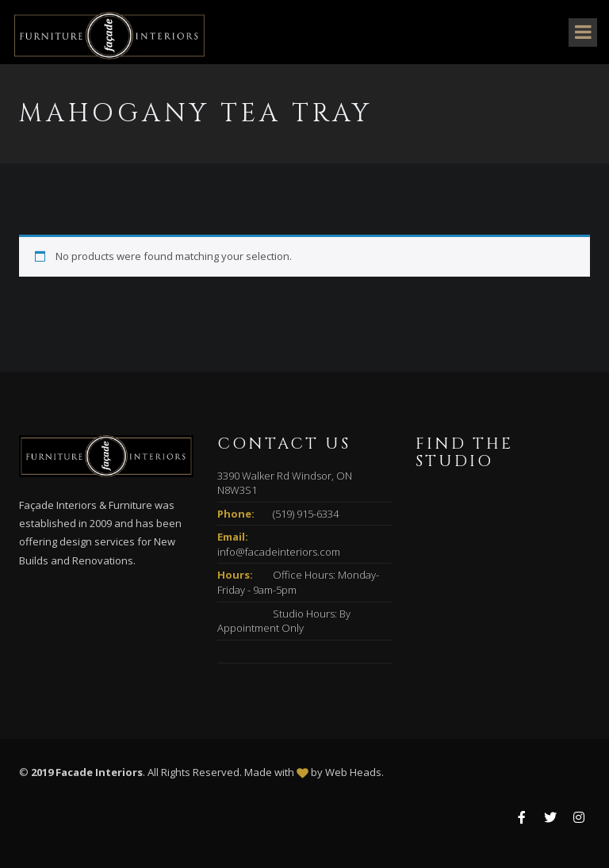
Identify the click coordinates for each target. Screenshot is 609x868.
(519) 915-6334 (306, 514)
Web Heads (353, 772)
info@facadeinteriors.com (279, 552)
